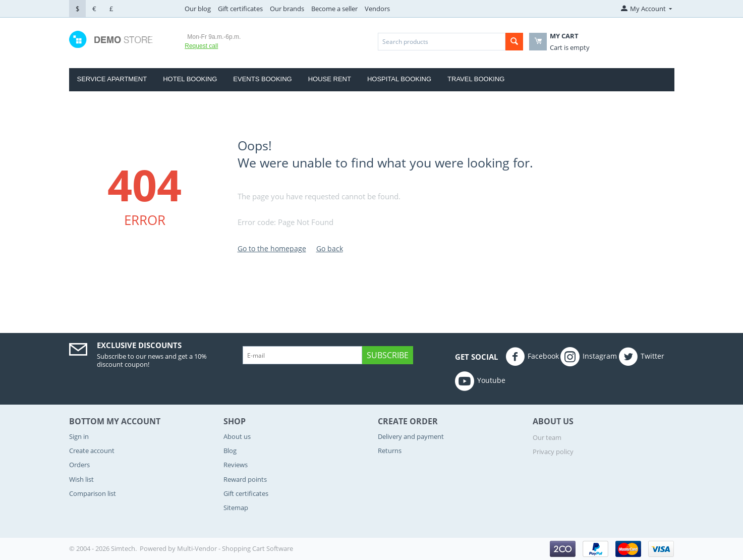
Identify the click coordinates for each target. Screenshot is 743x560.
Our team (547, 437)
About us (237, 436)
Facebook (532, 357)
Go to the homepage (272, 248)
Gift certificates (240, 9)
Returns (390, 451)
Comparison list (93, 493)
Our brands (287, 9)
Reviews (236, 465)
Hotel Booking (190, 79)
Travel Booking (476, 79)
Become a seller (334, 9)
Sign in (79, 436)
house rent (330, 79)
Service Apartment (112, 79)
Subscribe (388, 355)
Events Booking (262, 79)
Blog (230, 451)
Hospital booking (399, 79)
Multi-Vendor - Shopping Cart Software (235, 548)
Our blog (198, 9)
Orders (79, 465)
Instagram (589, 357)
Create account (92, 451)
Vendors (377, 9)
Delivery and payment (411, 436)
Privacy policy (553, 452)
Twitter (641, 357)
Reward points (245, 479)
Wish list (81, 479)
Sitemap (236, 508)
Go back (330, 248)
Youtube (480, 381)
